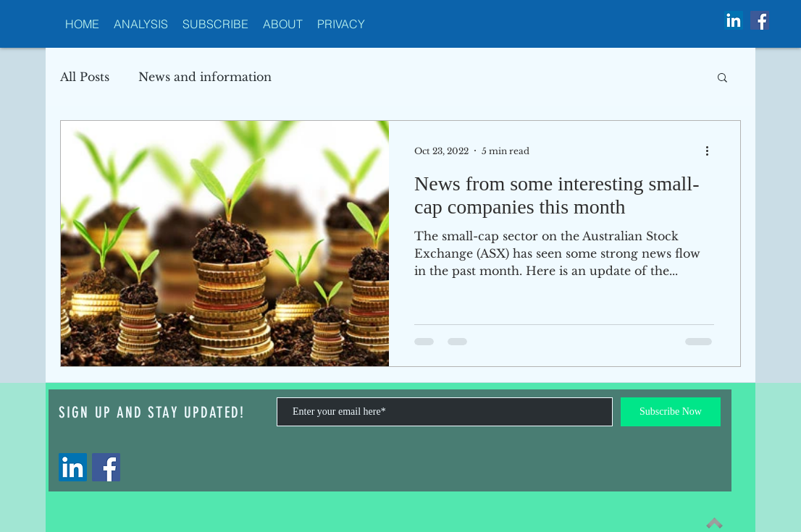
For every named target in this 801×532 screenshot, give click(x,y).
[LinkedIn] (73, 467)
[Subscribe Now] (671, 412)
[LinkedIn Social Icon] (734, 20)
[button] (722, 79)
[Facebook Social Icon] (760, 20)
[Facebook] (106, 467)
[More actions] (712, 151)
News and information (205, 77)
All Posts (85, 77)
